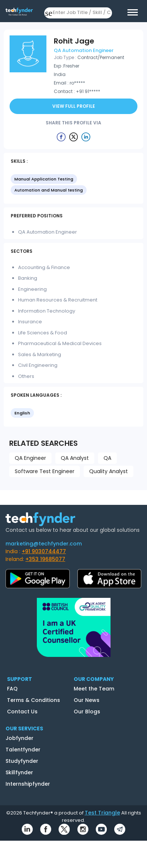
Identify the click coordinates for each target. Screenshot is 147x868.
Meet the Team (94, 689)
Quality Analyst (108, 471)
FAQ (12, 689)
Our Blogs (87, 712)
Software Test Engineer (45, 471)
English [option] (22, 413)
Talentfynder (23, 750)
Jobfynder (20, 738)
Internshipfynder (28, 784)
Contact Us (22, 712)
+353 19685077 (45, 559)
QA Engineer (30, 458)
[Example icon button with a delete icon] (61, 137)
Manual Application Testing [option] (44, 179)
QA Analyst (75, 458)
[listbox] (73, 185)
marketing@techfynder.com (44, 544)
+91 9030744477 (44, 551)
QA (107, 458)
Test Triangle (102, 813)
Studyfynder (22, 761)
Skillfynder (19, 772)
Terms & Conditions (34, 700)
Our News (87, 700)
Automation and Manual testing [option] (49, 190)
